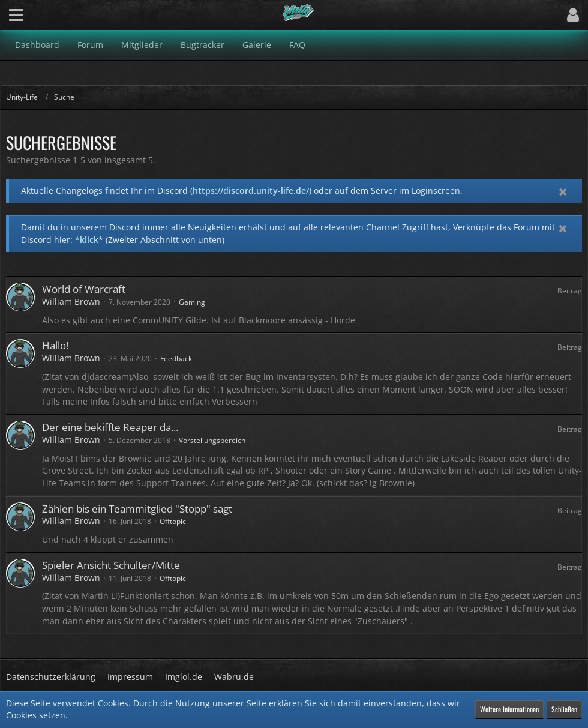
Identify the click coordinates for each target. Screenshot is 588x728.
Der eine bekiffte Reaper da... (110, 427)
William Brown (71, 302)
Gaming (192, 302)
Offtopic (173, 521)
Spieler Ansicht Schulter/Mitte (111, 565)
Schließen (564, 709)
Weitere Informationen (509, 709)
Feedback (176, 359)
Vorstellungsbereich (212, 440)
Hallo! (55, 345)
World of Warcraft (84, 289)
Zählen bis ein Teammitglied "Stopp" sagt (137, 509)
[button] (16, 15)
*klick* (89, 240)
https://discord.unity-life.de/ (251, 191)
